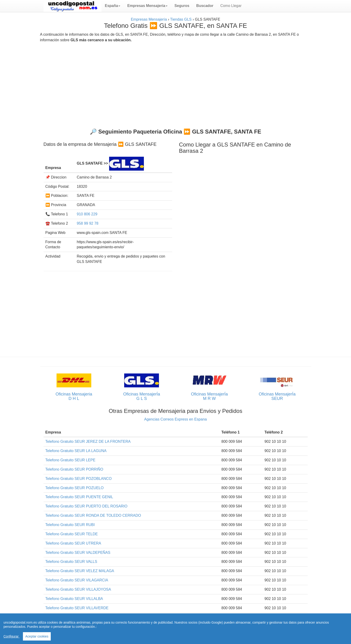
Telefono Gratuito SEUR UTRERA (73, 543)
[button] (113, 6)
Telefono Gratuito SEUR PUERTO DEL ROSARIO (87, 506)
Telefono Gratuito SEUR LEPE (70, 460)
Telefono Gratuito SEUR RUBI (70, 525)
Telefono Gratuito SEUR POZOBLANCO (79, 479)
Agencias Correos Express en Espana (175, 419)
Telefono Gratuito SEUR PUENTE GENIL (79, 497)
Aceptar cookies (37, 636)
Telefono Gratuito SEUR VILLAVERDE (77, 608)
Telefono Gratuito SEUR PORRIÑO (74, 469)
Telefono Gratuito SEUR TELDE (72, 534)
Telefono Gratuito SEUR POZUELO (75, 488)
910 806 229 (87, 214)
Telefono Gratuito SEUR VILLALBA (74, 599)
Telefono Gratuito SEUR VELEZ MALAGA (80, 571)
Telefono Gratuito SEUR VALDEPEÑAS (78, 553)
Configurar (11, 636)
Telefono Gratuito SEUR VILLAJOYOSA (78, 589)
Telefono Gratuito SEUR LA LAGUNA (76, 451)
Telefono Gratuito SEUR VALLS (71, 562)
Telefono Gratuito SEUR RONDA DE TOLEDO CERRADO (93, 515)
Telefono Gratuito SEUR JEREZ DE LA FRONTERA (88, 442)
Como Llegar (231, 6)
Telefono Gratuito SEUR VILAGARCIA (77, 580)
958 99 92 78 (87, 223)
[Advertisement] (176, 83)
